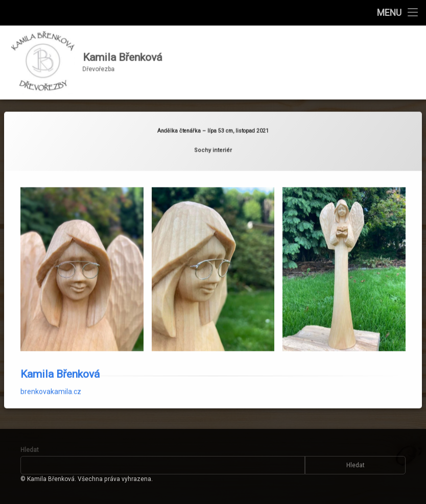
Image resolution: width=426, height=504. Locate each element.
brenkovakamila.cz (51, 381)
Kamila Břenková (60, 364)
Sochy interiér (213, 140)
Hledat (30, 450)
